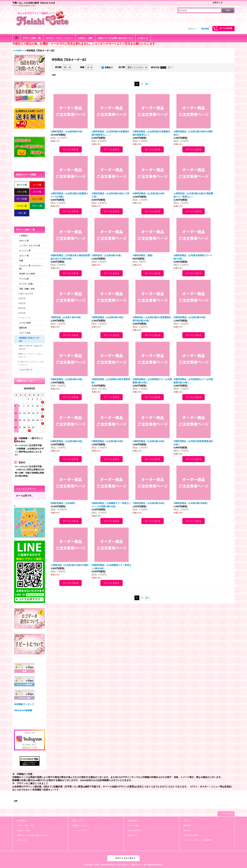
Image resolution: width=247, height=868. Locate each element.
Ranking (187, 830)
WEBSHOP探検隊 (23, 710)
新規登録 (205, 29)
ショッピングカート (81, 830)
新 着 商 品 (133, 821)
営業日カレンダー (80, 825)
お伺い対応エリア (136, 830)
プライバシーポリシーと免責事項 (198, 840)
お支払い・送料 (23, 830)
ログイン (192, 29)
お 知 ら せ (21, 840)
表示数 (58, 67)
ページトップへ (228, 814)
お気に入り (133, 835)
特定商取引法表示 (191, 835)
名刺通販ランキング (24, 704)
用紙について (78, 821)
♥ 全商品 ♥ (24, 236)
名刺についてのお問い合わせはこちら (33, 835)
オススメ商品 (134, 825)
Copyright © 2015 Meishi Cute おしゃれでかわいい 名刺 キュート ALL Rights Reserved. (123, 865)
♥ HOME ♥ (21, 821)
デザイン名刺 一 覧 (25, 825)
